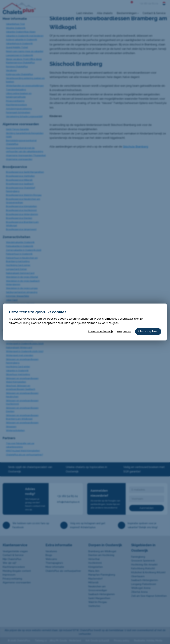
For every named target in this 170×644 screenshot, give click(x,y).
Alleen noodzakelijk (100, 331)
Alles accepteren (148, 331)
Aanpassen (124, 331)
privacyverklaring (19, 323)
